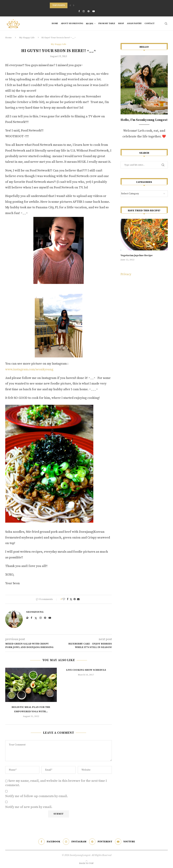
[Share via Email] (78, 599)
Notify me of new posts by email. (29, 807)
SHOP (121, 23)
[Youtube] (94, 11)
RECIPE (90, 24)
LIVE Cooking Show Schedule (86, 670)
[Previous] (70, 5)
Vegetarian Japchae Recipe (137, 255)
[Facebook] (79, 11)
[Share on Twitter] (71, 599)
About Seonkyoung (72, 23)
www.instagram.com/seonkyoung (29, 369)
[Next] (74, 5)
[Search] (166, 24)
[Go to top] (86, 863)
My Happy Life (27, 38)
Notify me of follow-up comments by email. (37, 796)
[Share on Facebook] (68, 599)
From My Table (107, 23)
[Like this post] (64, 599)
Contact (149, 23)
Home (55, 23)
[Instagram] (84, 11)
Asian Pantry (134, 23)
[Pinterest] (89, 11)
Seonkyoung (35, 612)
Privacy (126, 274)
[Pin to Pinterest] (75, 599)
